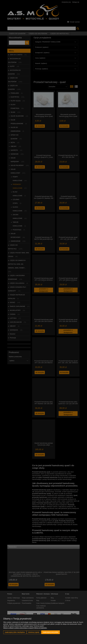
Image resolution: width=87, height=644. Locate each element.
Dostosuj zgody (34, 632)
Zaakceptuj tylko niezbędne (15, 632)
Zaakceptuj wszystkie (51, 632)
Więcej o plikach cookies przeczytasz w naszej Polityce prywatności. (25, 628)
